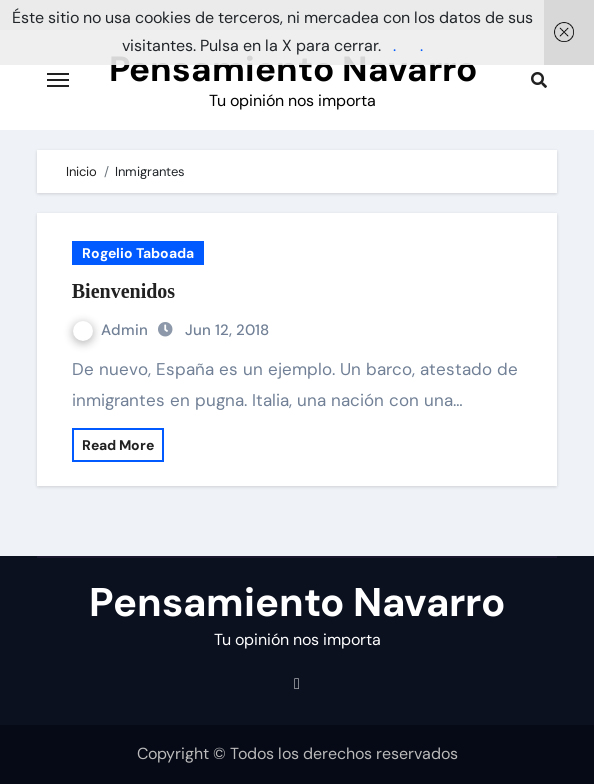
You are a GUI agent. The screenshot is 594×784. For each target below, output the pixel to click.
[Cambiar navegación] (58, 80)
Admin (112, 330)
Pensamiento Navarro (293, 69)
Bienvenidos (123, 291)
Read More (118, 445)
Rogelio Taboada (138, 253)
